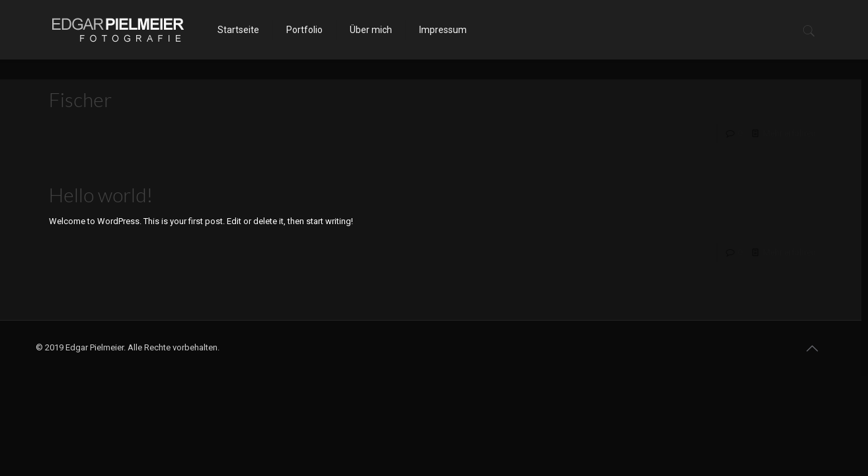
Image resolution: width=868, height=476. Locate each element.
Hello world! (101, 194)
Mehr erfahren (789, 133)
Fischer (80, 99)
